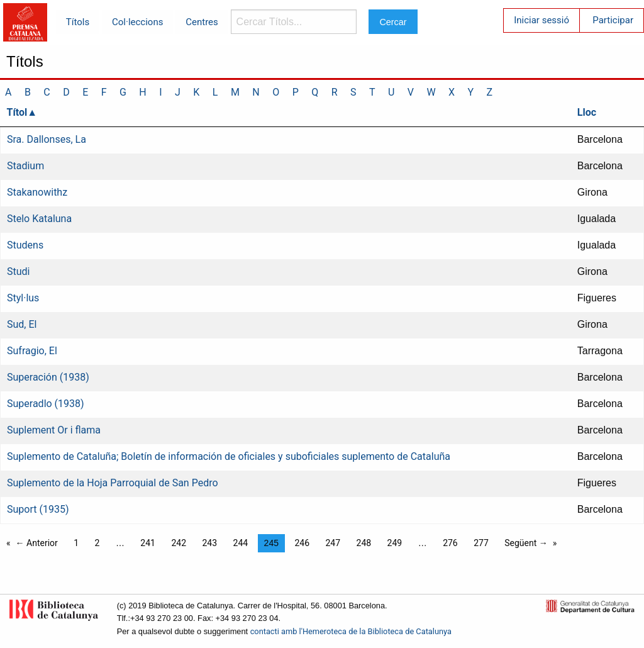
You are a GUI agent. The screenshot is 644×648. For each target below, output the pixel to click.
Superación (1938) (48, 377)
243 (209, 543)
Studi (18, 271)
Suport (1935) (38, 509)
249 (395, 543)
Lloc (587, 112)
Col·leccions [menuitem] (137, 22)
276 (450, 543)
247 (333, 543)
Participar (613, 20)
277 (481, 543)
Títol (17, 112)
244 (241, 543)
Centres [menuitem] (202, 22)
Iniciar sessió (541, 20)
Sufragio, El (32, 351)
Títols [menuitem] (78, 22)
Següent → (526, 543)
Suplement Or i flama (54, 430)
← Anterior (37, 543)
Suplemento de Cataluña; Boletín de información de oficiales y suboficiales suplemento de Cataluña (229, 456)
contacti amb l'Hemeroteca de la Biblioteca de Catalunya (351, 631)
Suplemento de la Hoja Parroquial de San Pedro (113, 483)
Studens (25, 245)
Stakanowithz (37, 192)
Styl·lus (23, 298)
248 (364, 543)
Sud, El (22, 324)
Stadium (25, 166)
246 (302, 543)
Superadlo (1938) (46, 404)
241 (148, 543)
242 (179, 543)
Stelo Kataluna (39, 219)
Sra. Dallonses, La (47, 139)
